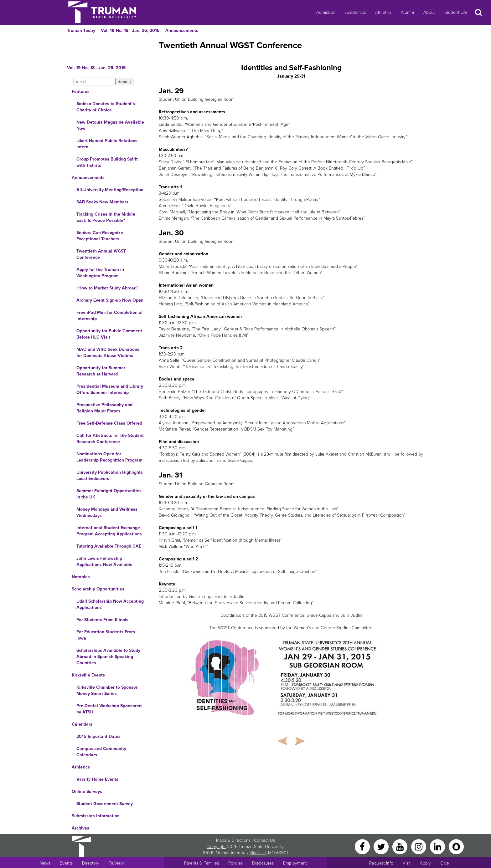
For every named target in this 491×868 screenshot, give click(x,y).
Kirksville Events (88, 675)
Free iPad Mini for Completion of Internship (110, 316)
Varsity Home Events (97, 779)
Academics (355, 12)
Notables (81, 577)
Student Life (456, 12)
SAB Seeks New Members (102, 202)
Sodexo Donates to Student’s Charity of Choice (106, 107)
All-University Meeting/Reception (110, 190)
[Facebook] (363, 846)
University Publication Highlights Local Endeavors (110, 475)
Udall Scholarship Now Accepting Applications (110, 604)
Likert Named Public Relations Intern (107, 144)
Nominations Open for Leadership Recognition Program (109, 457)
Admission (326, 12)
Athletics (383, 12)
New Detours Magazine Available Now (110, 125)
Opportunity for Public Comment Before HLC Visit (109, 334)
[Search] (94, 82)
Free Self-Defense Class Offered (109, 423)
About (429, 12)
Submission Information (96, 816)
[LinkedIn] (438, 846)
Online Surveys (87, 791)
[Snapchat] (456, 846)
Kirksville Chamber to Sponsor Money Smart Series (107, 690)
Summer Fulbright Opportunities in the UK (109, 494)
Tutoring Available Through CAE (109, 546)
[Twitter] (382, 846)
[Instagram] (419, 846)
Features (81, 92)
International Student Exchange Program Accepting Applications (109, 531)
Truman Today (81, 31)
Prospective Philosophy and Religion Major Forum (104, 408)
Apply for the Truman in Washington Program (100, 273)
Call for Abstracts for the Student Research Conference (110, 439)
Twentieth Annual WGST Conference (101, 254)
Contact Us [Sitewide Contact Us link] (264, 840)
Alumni (407, 12)
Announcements (182, 31)
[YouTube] (401, 846)
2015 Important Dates (98, 736)
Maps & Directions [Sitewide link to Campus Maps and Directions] (233, 840)
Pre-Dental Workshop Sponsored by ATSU (109, 709)
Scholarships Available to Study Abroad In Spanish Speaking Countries (108, 657)
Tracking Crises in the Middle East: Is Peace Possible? (106, 217)
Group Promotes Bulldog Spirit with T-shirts (107, 162)
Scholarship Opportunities (98, 589)
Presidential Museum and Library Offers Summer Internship (110, 389)
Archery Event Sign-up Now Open (110, 300)
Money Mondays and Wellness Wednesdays (107, 512)
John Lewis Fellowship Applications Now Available (104, 562)
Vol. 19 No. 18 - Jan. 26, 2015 (130, 31)
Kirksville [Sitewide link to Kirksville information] (258, 853)
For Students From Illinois (102, 620)
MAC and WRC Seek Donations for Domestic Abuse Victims (108, 352)
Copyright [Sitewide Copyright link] (217, 847)
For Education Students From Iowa (106, 635)
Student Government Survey (105, 804)
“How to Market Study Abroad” (107, 288)
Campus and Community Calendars (101, 752)
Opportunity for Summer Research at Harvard (101, 371)
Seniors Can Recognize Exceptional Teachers (100, 236)
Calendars (82, 724)
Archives (80, 828)
